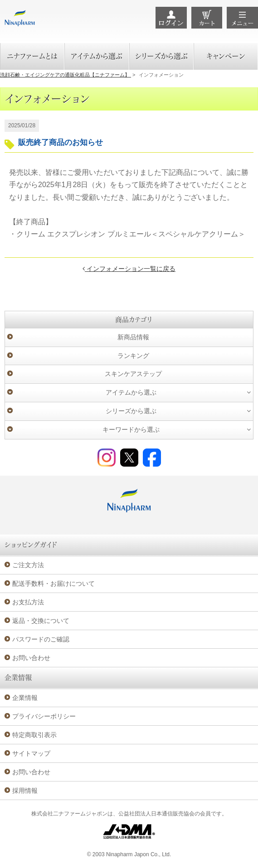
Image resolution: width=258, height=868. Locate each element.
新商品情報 (133, 337)
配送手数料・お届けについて (54, 583)
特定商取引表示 (34, 735)
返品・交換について (41, 621)
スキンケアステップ (133, 374)
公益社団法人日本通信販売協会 (156, 814)
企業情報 (25, 698)
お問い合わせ (31, 658)
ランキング (133, 356)
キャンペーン (226, 56)
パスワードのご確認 (41, 639)
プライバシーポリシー (44, 716)
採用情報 (25, 791)
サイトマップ (31, 753)
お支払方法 (28, 602)
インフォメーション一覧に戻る (129, 269)
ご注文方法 (28, 565)
